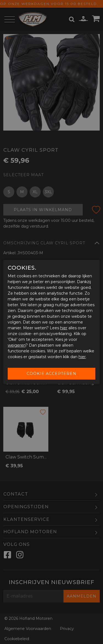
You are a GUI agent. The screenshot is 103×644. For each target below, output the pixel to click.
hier (64, 328)
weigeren (17, 345)
